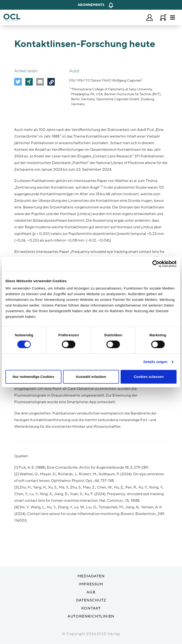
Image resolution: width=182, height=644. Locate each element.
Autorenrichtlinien (91, 616)
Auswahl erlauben (91, 377)
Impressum (91, 584)
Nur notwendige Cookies (33, 377)
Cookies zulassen (149, 377)
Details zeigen (155, 362)
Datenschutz (91, 600)
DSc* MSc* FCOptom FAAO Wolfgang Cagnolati (105, 80)
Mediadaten (91, 576)
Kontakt (91, 608)
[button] (18, 82)
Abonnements (91, 5)
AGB (91, 592)
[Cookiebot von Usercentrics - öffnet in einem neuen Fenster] (156, 264)
